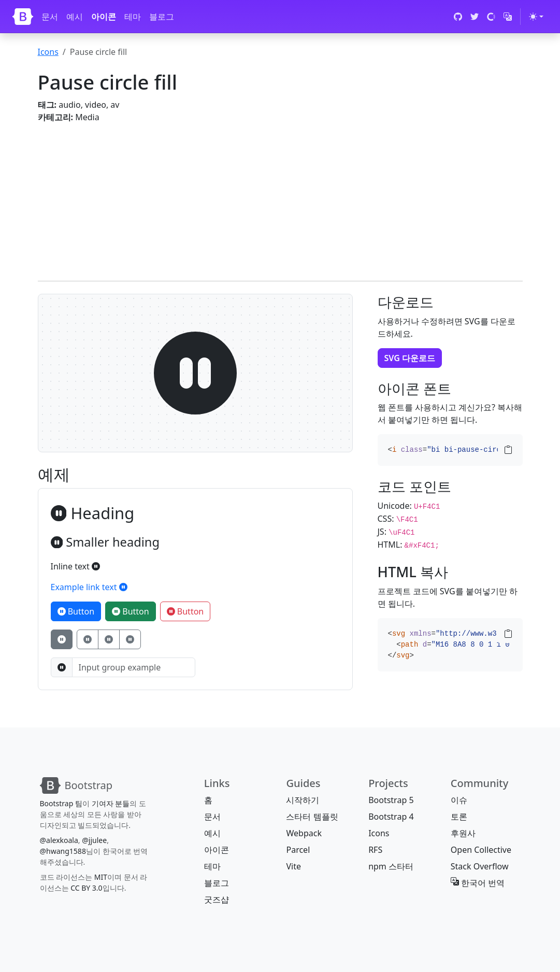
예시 (75, 17)
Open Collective (481, 850)
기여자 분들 (111, 803)
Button (76, 611)
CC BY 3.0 (87, 888)
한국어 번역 (478, 883)
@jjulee (94, 840)
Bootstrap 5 (391, 800)
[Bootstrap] (23, 17)
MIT (101, 877)
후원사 (463, 833)
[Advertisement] (280, 196)
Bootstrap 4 (391, 817)
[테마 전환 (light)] (536, 17)
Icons (48, 52)
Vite (293, 866)
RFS (375, 850)
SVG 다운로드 (410, 358)
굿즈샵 (217, 899)
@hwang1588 (63, 851)
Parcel (298, 850)
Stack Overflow (480, 866)
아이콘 (104, 17)
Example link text (89, 587)
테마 (133, 17)
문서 (50, 17)
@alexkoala (59, 840)
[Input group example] (134, 667)
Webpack (304, 833)
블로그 (162, 17)
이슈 (459, 800)
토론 (459, 817)
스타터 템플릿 (312, 817)
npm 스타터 (391, 866)
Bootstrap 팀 (61, 803)
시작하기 (303, 800)
